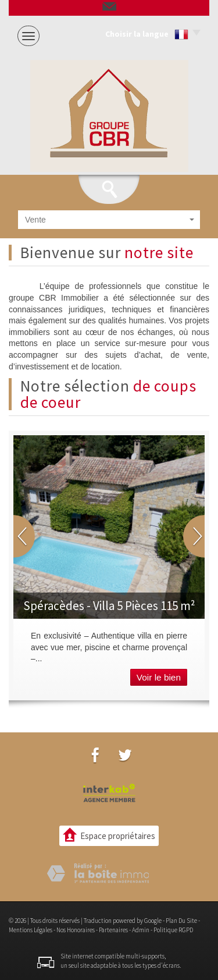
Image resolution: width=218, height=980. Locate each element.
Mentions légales (31, 930)
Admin (141, 930)
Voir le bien (159, 677)
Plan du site (181, 921)
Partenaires (113, 930)
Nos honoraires (76, 930)
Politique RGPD (173, 930)
